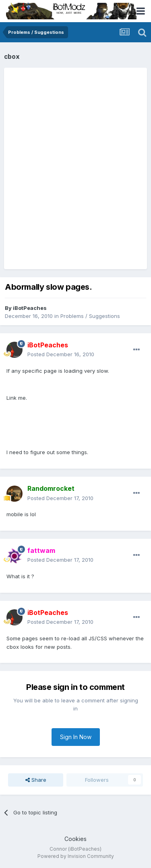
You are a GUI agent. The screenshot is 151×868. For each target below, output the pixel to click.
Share (36, 780)
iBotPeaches (30, 308)
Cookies (75, 839)
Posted (61, 354)
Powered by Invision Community (76, 856)
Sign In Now (76, 737)
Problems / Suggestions (90, 316)
